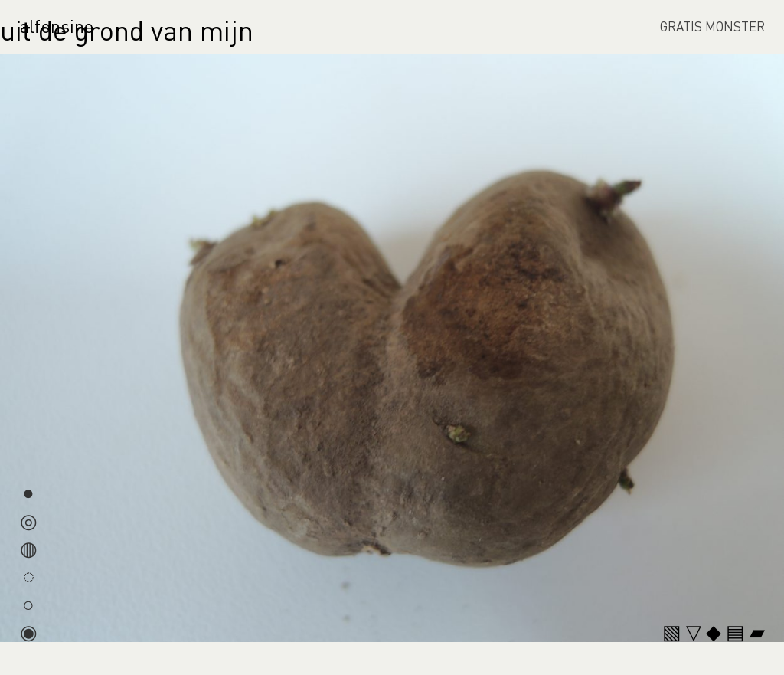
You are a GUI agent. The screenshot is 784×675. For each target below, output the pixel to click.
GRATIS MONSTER (712, 26)
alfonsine (57, 26)
